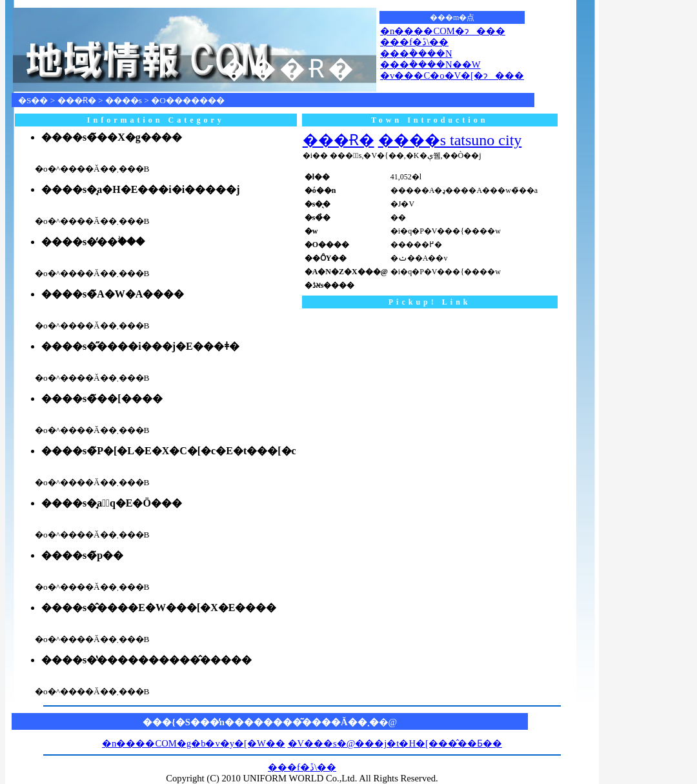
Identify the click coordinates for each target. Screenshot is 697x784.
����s (124, 100)
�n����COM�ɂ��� (443, 31)
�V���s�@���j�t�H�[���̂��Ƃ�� (395, 743)
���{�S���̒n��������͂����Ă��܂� (261, 722)
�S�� (33, 100)
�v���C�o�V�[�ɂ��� (452, 75)
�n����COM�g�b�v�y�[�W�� (194, 743)
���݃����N (416, 54)
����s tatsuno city (450, 140)
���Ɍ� (77, 100)
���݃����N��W (430, 65)
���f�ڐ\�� (414, 42)
